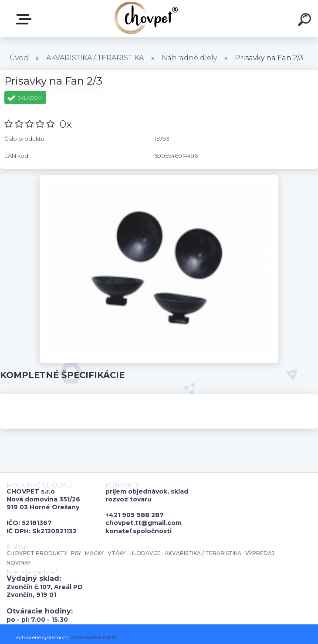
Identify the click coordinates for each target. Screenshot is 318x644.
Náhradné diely (189, 58)
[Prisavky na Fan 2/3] (159, 178)
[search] (306, 21)
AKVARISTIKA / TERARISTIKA (95, 58)
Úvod (19, 58)
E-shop (25, 19)
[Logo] (146, 19)
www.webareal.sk (94, 637)
